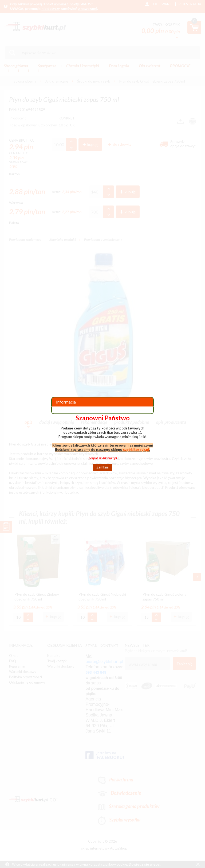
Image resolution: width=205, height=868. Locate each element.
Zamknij (102, 467)
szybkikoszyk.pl (136, 449)
